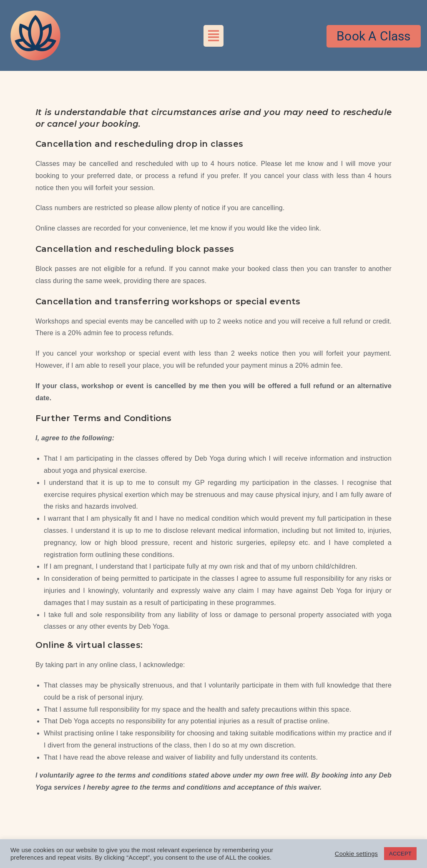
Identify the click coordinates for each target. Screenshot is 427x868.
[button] (213, 36)
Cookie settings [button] (356, 854)
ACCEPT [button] (400, 854)
